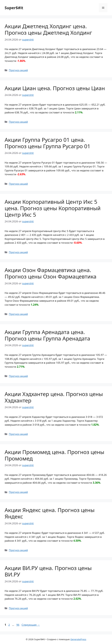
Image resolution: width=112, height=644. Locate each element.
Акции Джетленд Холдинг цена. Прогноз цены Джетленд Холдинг (48, 29)
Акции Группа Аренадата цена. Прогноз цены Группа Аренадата (47, 335)
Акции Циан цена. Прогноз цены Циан (55, 88)
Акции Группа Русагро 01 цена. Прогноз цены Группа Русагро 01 (47, 143)
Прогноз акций (18, 70)
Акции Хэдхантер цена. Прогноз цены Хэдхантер (54, 397)
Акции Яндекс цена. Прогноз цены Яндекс (50, 513)
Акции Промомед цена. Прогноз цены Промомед (54, 455)
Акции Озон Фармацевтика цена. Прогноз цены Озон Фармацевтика (51, 273)
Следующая (31, 625)
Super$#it (14, 8)
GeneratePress (78, 639)
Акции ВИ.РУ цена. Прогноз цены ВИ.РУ (48, 571)
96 (18, 625)
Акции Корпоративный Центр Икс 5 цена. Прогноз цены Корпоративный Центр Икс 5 (53, 208)
